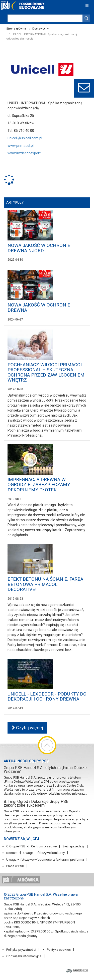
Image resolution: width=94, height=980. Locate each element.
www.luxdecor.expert (24, 153)
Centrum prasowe (44, 846)
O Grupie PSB (16, 846)
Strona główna (16, 29)
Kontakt (12, 853)
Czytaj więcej (27, 728)
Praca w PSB (15, 866)
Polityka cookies (59, 950)
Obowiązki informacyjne (24, 956)
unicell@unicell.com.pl (25, 138)
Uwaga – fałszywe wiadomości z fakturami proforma (45, 860)
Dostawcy (39, 29)
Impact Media (78, 971)
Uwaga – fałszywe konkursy (44, 853)
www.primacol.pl (21, 146)
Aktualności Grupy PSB (26, 761)
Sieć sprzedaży (73, 846)
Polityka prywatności (21, 950)
